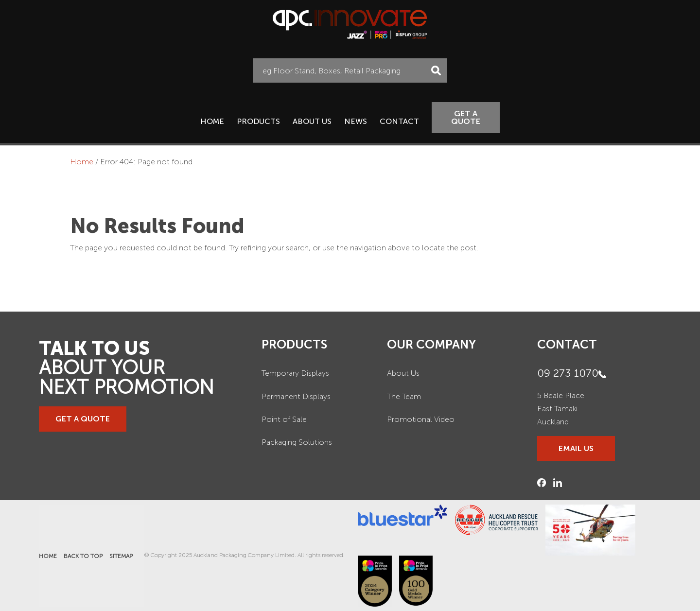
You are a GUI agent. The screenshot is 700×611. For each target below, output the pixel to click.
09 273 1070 (568, 373)
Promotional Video (421, 419)
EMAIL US (576, 448)
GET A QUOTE (466, 117)
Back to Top (83, 556)
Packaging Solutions (297, 442)
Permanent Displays (296, 396)
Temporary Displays (295, 373)
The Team (404, 396)
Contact (399, 122)
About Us (312, 122)
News (356, 122)
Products (258, 122)
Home (212, 122)
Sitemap (121, 556)
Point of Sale (284, 419)
